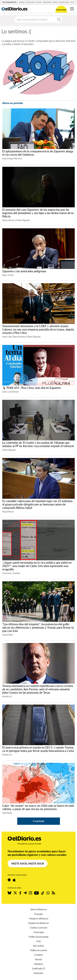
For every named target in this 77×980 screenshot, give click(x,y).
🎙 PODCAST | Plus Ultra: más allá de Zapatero (32, 388)
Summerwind (30, 2)
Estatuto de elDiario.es (38, 923)
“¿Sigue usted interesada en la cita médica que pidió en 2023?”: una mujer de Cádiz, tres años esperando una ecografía (37, 566)
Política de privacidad (39, 937)
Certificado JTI (38, 969)
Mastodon (38, 973)
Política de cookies (38, 950)
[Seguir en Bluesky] (9, 893)
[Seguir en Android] (9, 880)
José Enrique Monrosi (12, 158)
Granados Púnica (64, 2)
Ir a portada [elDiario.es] (39, 821)
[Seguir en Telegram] (25, 893)
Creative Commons (38, 928)
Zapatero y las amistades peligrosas (24, 271)
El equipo (39, 914)
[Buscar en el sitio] (35, 19)
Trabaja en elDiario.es (38, 919)
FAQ (38, 941)
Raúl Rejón (7, 813)
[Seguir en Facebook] (20, 893)
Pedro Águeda (23, 220)
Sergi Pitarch (8, 512)
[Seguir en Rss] (53, 893)
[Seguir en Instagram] (30, 893)
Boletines (39, 964)
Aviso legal (39, 932)
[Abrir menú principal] (72, 9)
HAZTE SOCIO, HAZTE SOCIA (28, 864)
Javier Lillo (7, 337)
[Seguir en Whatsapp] (48, 893)
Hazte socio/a (61, 10)
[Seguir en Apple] (14, 880)
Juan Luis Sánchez (10, 392)
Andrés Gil (7, 696)
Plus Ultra (39, 2)
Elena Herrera (9, 220)
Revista (38, 959)
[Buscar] (59, 19)
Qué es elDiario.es (39, 909)
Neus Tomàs (8, 275)
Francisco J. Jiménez (11, 573)
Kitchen (55, 2)
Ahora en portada (13, 103)
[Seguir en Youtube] (37, 893)
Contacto (38, 955)
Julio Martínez (47, 2)
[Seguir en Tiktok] (43, 893)
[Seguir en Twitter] (15, 893)
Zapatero (22, 2)
